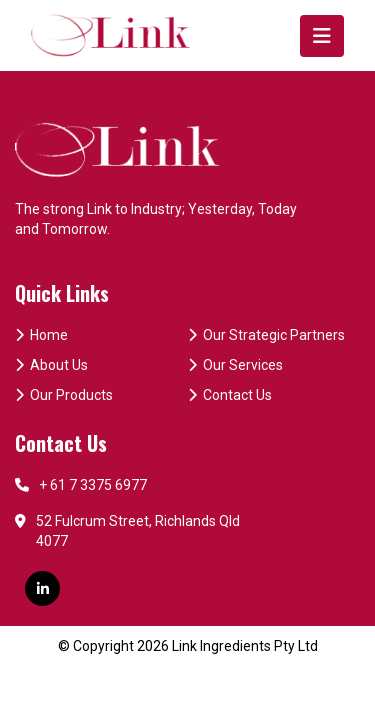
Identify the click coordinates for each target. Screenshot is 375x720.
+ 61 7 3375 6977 (81, 485)
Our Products (64, 395)
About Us (51, 365)
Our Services (235, 365)
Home (41, 335)
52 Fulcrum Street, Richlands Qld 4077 (127, 531)
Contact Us (230, 395)
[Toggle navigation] (322, 36)
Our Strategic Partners (266, 335)
